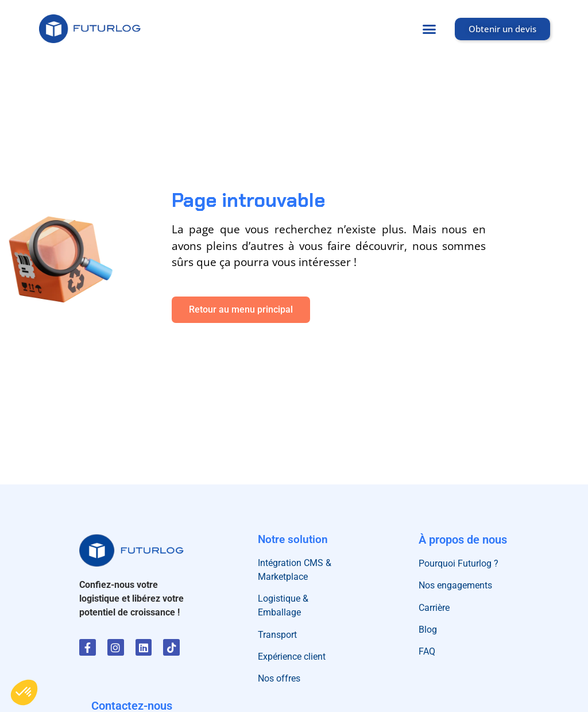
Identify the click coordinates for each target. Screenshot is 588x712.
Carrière (434, 608)
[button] (430, 29)
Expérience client (292, 657)
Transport (277, 635)
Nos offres (279, 678)
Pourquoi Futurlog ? (459, 563)
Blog (428, 630)
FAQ (427, 651)
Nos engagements (455, 585)
